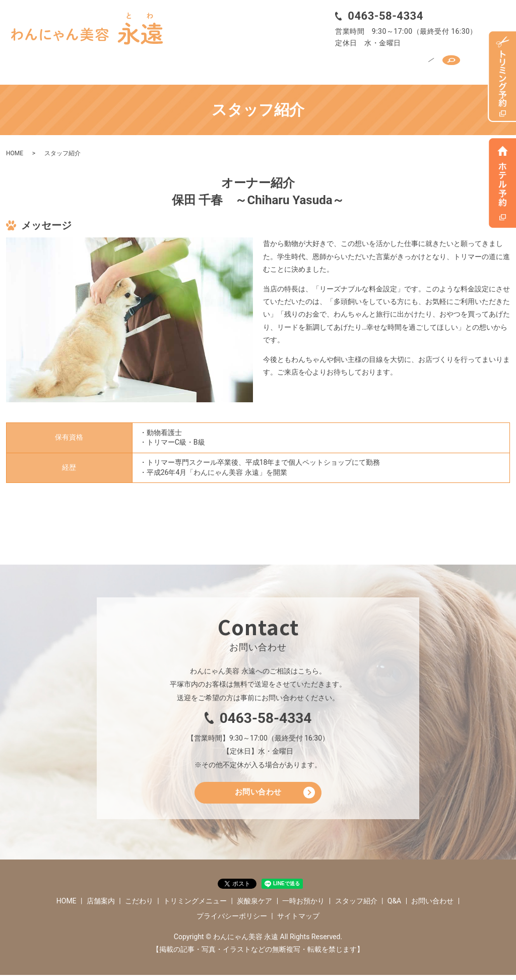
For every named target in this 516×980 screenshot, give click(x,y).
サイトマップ (298, 921)
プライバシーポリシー (232, 921)
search (452, 64)
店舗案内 (98, 64)
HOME (60, 64)
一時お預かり (320, 64)
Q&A (419, 64)
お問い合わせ (258, 796)
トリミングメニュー (201, 64)
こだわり (140, 64)
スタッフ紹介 (377, 64)
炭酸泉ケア (266, 64)
